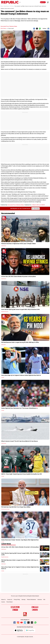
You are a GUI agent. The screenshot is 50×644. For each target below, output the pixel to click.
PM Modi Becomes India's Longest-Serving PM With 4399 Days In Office (20, 342)
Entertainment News (6, 509)
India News (4, 345)
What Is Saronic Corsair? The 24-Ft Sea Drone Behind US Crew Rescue (19, 441)
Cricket (3, 378)
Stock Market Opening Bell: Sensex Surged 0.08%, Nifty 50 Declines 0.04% (20, 309)
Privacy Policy (18, 600)
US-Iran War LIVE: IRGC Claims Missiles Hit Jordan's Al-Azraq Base (18, 277)
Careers (7, 602)
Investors (42, 600)
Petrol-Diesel (13, 602)
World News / (7, 6)
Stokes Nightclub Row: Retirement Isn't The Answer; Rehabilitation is (19, 408)
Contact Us (10, 600)
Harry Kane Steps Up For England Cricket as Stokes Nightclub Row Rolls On (21, 375)
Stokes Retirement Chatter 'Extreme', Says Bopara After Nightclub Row (20, 540)
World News (4, 28)
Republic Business (5, 312)
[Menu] (47, 2)
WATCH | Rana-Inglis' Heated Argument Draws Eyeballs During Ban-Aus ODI (22, 474)
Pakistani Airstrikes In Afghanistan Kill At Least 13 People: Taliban (19, 244)
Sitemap (25, 600)
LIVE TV (43, 2)
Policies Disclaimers (33, 600)
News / (2, 6)
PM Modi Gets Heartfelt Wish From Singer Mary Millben (16, 507)
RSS (2, 602)
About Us (4, 600)
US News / (12, 6)
